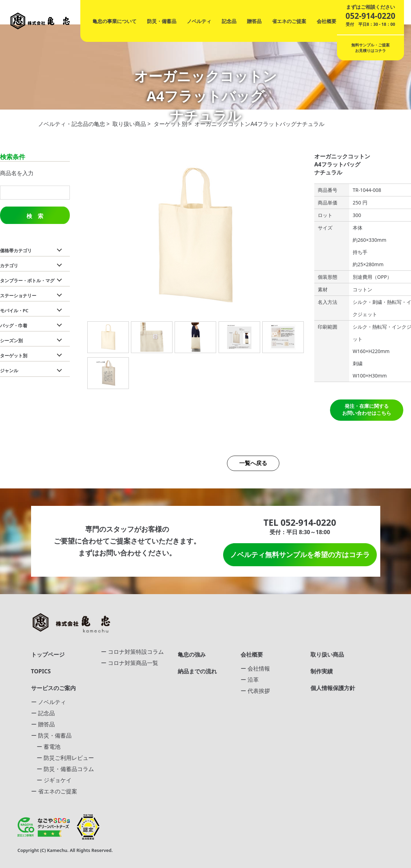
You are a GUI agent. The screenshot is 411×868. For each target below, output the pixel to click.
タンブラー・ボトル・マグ (27, 280)
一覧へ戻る (253, 463)
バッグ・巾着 (14, 325)
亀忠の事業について (115, 21)
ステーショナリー (18, 295)
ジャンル (9, 371)
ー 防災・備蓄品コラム (63, 769)
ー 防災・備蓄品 (51, 735)
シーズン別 (11, 341)
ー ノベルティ (49, 702)
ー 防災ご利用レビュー (63, 758)
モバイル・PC (14, 310)
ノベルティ (199, 21)
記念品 (229, 21)
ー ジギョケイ (51, 780)
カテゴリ (9, 265)
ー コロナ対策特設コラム (132, 652)
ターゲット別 (170, 124)
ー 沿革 (250, 680)
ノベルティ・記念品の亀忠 (72, 124)
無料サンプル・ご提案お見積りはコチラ (370, 48)
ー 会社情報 (255, 668)
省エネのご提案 (289, 21)
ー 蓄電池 (46, 747)
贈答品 (254, 21)
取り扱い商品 (129, 124)
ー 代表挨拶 (255, 691)
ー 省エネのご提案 (54, 791)
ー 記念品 (43, 713)
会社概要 (326, 21)
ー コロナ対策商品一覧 (130, 663)
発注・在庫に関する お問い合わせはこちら (367, 409)
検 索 (35, 216)
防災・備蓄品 (162, 21)
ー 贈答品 (43, 724)
